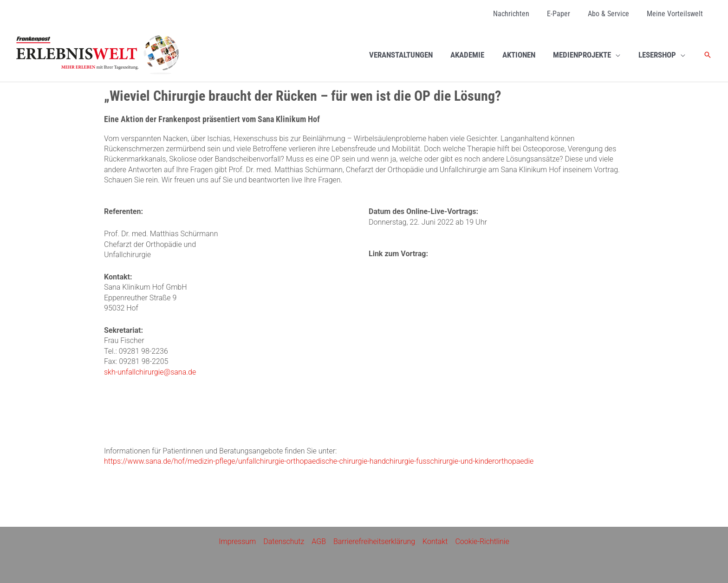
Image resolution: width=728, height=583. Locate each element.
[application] (619, 55)
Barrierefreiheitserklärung (374, 541)
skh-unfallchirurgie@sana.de (150, 372)
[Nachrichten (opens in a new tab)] (521, 14)
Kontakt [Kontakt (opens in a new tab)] (435, 541)
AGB (319, 541)
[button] (708, 55)
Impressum (237, 541)
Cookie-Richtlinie (482, 541)
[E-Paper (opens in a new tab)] (565, 14)
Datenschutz (284, 541)
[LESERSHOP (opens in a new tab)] (663, 55)
